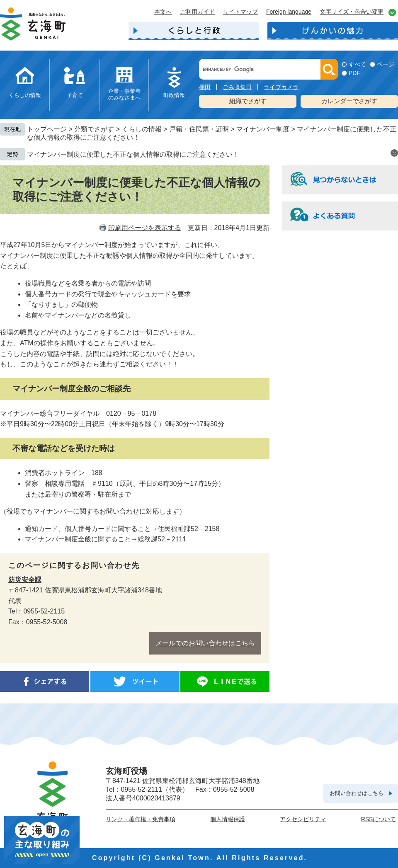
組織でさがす (248, 101)
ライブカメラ (281, 87)
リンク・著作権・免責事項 (141, 819)
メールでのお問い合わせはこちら (205, 643)
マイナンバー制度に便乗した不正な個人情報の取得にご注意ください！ (133, 154)
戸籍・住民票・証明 (199, 129)
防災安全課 (25, 580)
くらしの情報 (25, 95)
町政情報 (174, 95)
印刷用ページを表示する (145, 228)
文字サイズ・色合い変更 (352, 12)
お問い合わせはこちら (357, 793)
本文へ (163, 12)
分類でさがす (94, 129)
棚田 (205, 87)
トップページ (47, 129)
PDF (354, 73)
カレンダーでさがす (349, 101)
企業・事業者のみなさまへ (124, 94)
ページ (386, 64)
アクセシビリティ (303, 819)
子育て (75, 95)
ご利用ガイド (197, 12)
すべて (357, 64)
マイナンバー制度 (263, 129)
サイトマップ (240, 12)
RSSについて (379, 819)
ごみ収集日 (237, 87)
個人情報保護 (228, 819)
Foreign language (289, 12)
